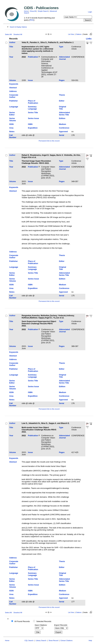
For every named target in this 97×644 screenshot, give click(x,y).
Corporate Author (14, 96)
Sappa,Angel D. (45, 318)
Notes (12, 132)
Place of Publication (33, 102)
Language (14, 107)
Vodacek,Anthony (66, 315)
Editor (62, 101)
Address (13, 91)
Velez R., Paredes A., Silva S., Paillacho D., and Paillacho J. (48, 42)
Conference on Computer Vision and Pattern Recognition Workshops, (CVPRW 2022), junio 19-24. (48, 336)
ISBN (30, 124)
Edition (62, 118)
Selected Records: (44, 621)
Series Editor (12, 114)
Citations (79, 34)
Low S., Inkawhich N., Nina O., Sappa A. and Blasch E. (46, 423)
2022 (24, 57)
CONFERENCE (78, 57)
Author (12, 42)
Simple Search (43, 11)
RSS (32, 20)
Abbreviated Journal (64, 58)
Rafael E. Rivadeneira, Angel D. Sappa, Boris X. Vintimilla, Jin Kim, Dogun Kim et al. (51, 156)
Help (90, 640)
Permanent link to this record (49, 141)
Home (26, 11)
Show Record (53, 640)
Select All (8, 34)
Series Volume (12, 119)
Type (61, 47)
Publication (33, 57)
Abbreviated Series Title (64, 114)
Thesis (62, 95)
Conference (64, 128)
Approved (63, 132)
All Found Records (22, 621)
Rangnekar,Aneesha (31, 315)
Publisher (13, 101)
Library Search (41, 640)
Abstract (13, 88)
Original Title (63, 108)
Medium (63, 124)
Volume (12, 80)
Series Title (33, 112)
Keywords (14, 84)
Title (11, 47)
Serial (62, 135)
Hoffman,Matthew (29, 318)
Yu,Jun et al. (59, 318)
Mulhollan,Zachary (49, 315)
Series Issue (34, 118)
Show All (33, 11)
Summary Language (32, 108)
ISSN (11, 124)
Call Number (13, 136)
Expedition (33, 128)
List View (71, 34)
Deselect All (18, 34)
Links (89, 39)
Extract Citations (67, 640)
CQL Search (29, 640)
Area (11, 128)
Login (90, 12)
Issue (30, 80)
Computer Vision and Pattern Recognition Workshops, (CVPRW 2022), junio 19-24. (48, 172)
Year (11, 57)
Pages (62, 80)
